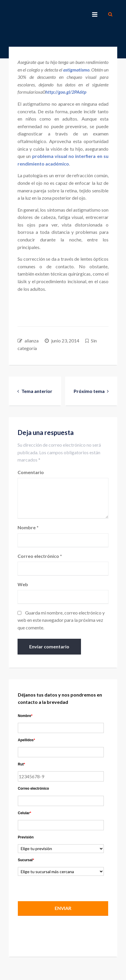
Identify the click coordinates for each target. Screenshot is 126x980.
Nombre (28, 527)
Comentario (31, 472)
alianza (32, 341)
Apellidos (26, 740)
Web (23, 584)
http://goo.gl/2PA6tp (66, 92)
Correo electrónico (40, 556)
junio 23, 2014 (65, 341)
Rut (21, 764)
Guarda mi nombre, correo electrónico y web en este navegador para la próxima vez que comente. (61, 620)
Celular (24, 813)
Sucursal (26, 860)
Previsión (26, 837)
